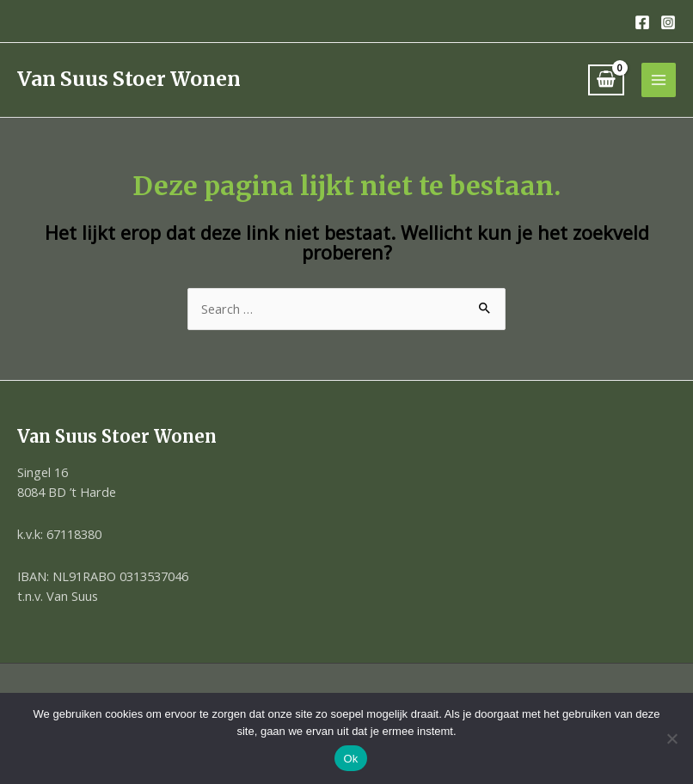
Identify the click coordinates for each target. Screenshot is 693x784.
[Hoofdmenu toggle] (659, 80)
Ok (350, 759)
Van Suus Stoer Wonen (129, 79)
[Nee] (672, 738)
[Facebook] (642, 22)
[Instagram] (668, 22)
